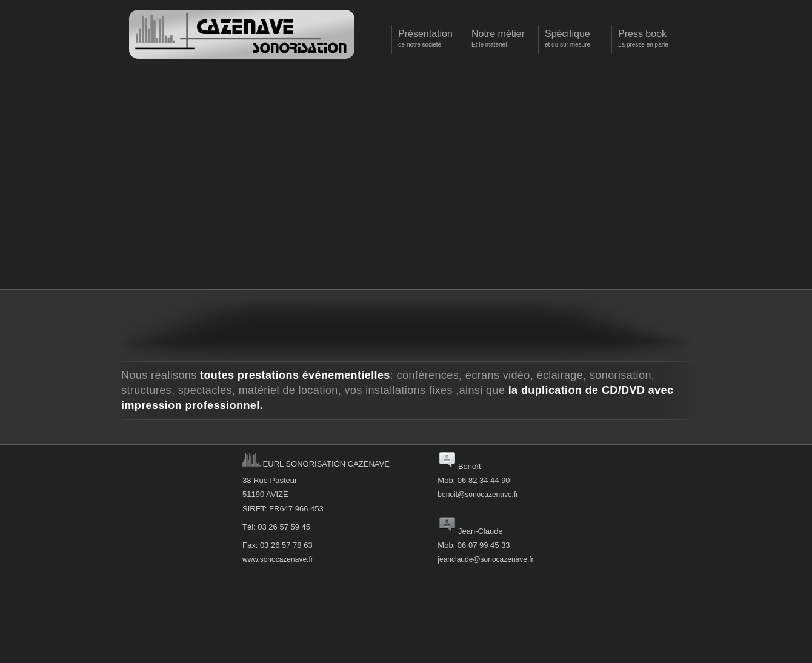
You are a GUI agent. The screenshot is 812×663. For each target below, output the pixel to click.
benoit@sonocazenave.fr (478, 495)
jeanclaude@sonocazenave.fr (485, 559)
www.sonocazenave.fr (278, 559)
